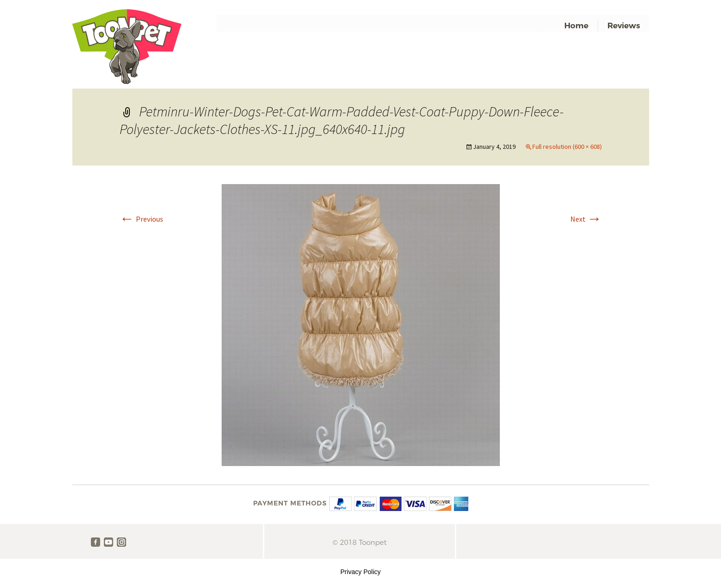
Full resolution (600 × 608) (567, 147)
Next (586, 219)
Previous (141, 219)
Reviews (624, 26)
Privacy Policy (360, 572)
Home (576, 26)
